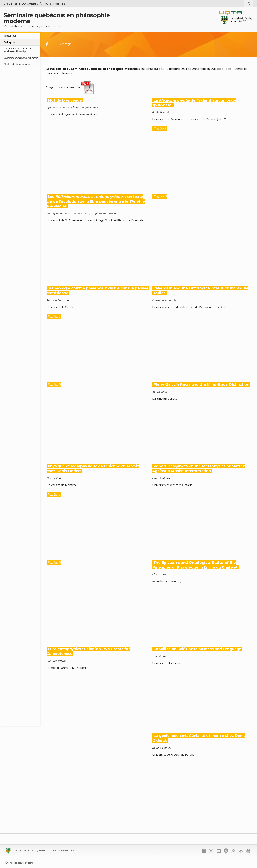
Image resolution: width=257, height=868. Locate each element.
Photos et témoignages (17, 64)
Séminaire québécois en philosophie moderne (57, 18)
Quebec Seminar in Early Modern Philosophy (18, 50)
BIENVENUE (10, 36)
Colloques (9, 42)
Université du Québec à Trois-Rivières (34, 4)
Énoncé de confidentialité (20, 863)
